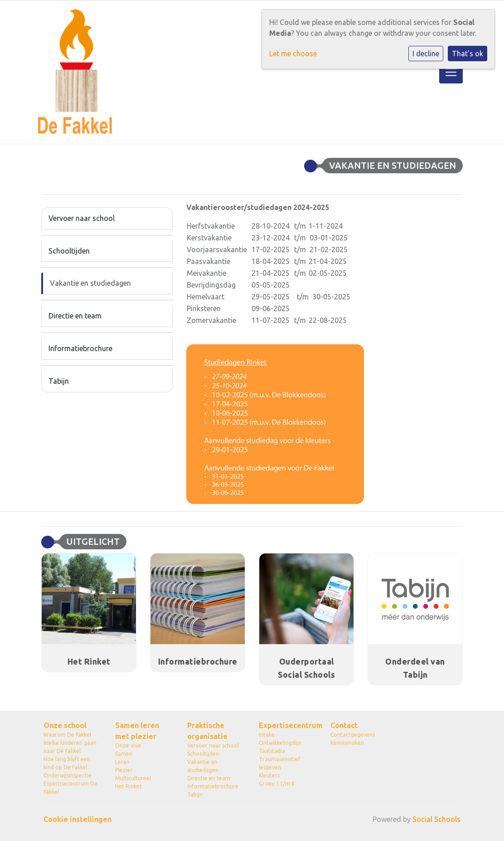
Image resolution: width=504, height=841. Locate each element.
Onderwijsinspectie (68, 775)
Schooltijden (69, 251)
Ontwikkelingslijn (280, 743)
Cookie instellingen (78, 819)
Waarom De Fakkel (67, 735)
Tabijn (59, 381)
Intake (267, 735)
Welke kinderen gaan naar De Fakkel (70, 747)
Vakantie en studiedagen (90, 283)
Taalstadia (272, 751)
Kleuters (269, 775)
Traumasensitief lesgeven (280, 763)
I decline (426, 54)
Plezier (124, 770)
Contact (344, 725)
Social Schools (436, 819)
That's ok (468, 54)
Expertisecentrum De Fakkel (70, 788)
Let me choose (293, 54)
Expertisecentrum (288, 725)
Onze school (65, 725)
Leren (122, 762)
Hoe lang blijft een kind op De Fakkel (67, 763)
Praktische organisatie (207, 731)
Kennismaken (347, 743)
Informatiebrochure (80, 348)
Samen (124, 754)
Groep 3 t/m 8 (277, 784)
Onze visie (128, 746)
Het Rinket (128, 786)
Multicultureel (133, 778)
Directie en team (75, 316)
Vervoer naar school (82, 218)
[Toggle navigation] (451, 72)
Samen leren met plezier (137, 731)
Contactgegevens (353, 735)
